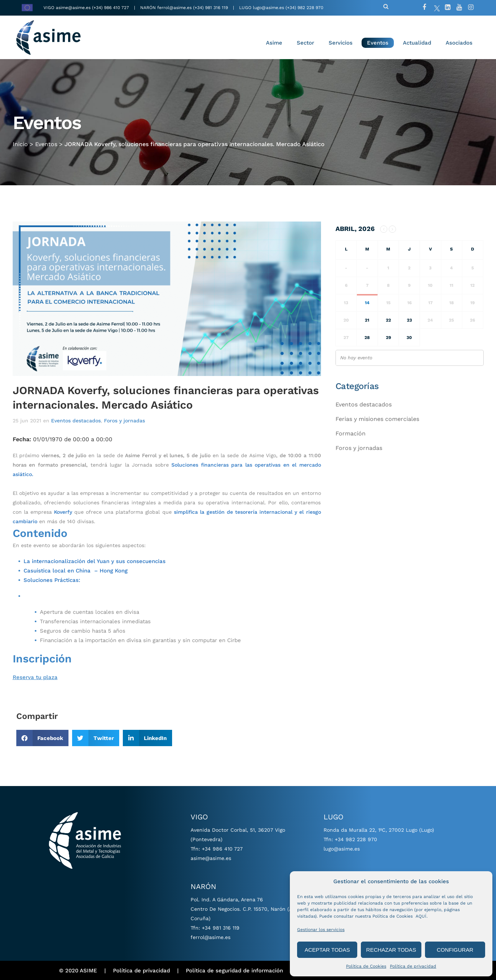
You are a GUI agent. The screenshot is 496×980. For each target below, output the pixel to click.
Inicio (20, 142)
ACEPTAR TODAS (327, 950)
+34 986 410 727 (222, 849)
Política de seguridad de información (234, 971)
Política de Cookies (366, 966)
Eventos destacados (76, 421)
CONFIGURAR (455, 950)
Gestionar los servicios (321, 930)
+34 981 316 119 (221, 928)
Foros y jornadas (124, 421)
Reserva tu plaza (35, 677)
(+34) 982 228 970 (304, 8)
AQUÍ (421, 916)
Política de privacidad (413, 966)
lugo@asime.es (268, 8)
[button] (43, 738)
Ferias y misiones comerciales (377, 419)
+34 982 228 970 (356, 839)
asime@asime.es (73, 8)
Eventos (46, 142)
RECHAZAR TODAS (391, 950)
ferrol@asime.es (174, 8)
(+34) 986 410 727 (111, 8)
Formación (351, 433)
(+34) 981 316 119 (211, 8)
